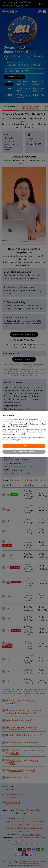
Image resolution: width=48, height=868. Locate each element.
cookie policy (23, 426)
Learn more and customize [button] (24, 452)
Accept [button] (24, 446)
